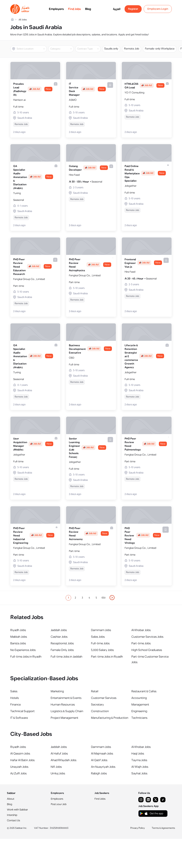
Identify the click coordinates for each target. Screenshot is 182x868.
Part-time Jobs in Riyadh (107, 657)
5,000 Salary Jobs (102, 650)
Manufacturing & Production (110, 718)
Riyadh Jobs (18, 630)
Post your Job (59, 804)
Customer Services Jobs (147, 637)
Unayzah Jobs (19, 767)
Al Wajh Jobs (140, 767)
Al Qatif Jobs (99, 760)
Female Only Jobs (62, 650)
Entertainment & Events (66, 698)
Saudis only (111, 49)
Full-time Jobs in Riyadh (26, 657)
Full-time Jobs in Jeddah (66, 657)
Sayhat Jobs (139, 774)
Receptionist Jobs (62, 643)
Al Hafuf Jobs (59, 754)
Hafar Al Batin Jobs (22, 760)
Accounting (139, 698)
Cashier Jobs (59, 637)
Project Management (64, 718)
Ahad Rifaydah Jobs (64, 760)
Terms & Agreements (163, 828)
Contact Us (13, 820)
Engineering (139, 711)
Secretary (97, 705)
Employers (56, 9)
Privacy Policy (138, 828)
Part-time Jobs (141, 643)
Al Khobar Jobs (141, 630)
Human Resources (63, 705)
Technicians (139, 718)
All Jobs (23, 20)
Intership (12, 815)
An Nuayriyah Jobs (103, 767)
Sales (14, 691)
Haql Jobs (138, 754)
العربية (117, 9)
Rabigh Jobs (99, 774)
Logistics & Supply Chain (67, 711)
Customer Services (104, 698)
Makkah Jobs (19, 637)
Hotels (15, 698)
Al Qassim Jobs (20, 754)
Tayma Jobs (139, 760)
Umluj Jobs (58, 774)
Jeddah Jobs (59, 630)
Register (133, 9)
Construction (100, 711)
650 (104, 598)
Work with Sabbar (17, 810)
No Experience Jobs (23, 650)
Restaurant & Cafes (144, 691)
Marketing (57, 691)
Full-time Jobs (100, 643)
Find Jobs (74, 9)
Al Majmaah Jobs (102, 754)
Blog (88, 9)
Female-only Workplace (160, 49)
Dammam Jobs (101, 630)
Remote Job (132, 49)
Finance (15, 705)
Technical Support (22, 711)
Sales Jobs (98, 637)
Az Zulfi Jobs (18, 774)
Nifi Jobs (56, 767)
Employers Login (158, 9)
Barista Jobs (18, 643)
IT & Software (19, 718)
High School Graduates (147, 650)
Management (140, 705)
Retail (95, 691)
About (11, 799)
